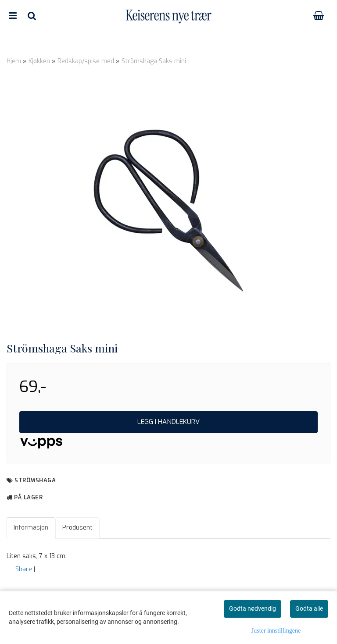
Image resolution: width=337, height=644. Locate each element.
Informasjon (31, 528)
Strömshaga (35, 480)
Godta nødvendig (253, 608)
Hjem (14, 61)
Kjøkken (39, 61)
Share (24, 569)
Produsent (77, 528)
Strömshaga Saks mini (154, 61)
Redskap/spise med (86, 61)
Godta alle (309, 608)
